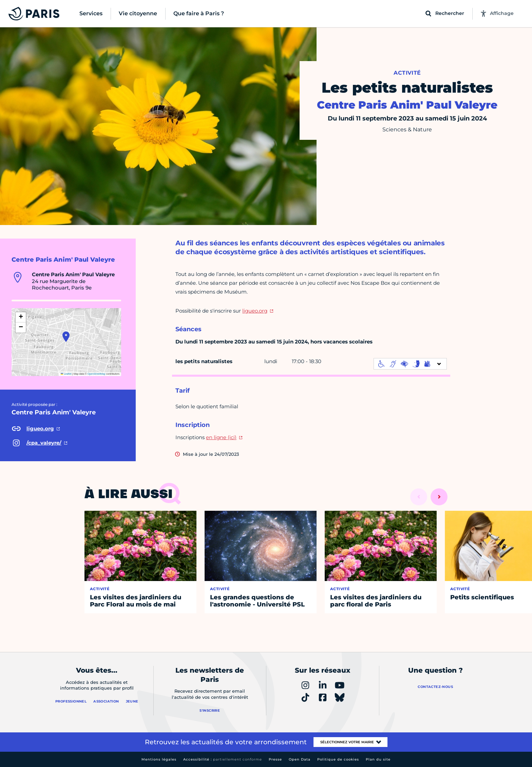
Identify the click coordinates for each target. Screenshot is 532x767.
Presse (275, 759)
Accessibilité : (223, 759)
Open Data (300, 759)
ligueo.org (255, 311)
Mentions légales (159, 759)
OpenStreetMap (97, 374)
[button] (66, 337)
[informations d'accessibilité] (410, 364)
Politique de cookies (338, 759)
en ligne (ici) (221, 437)
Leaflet (66, 374)
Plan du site (378, 759)
